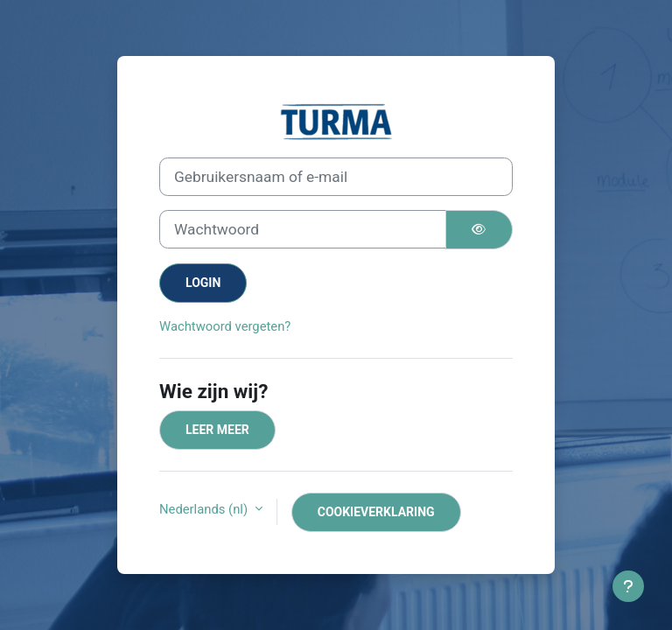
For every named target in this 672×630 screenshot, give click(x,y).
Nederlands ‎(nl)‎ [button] (205, 509)
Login (203, 283)
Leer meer (217, 430)
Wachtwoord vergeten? (225, 326)
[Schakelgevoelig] (479, 230)
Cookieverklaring (376, 512)
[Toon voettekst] (628, 586)
